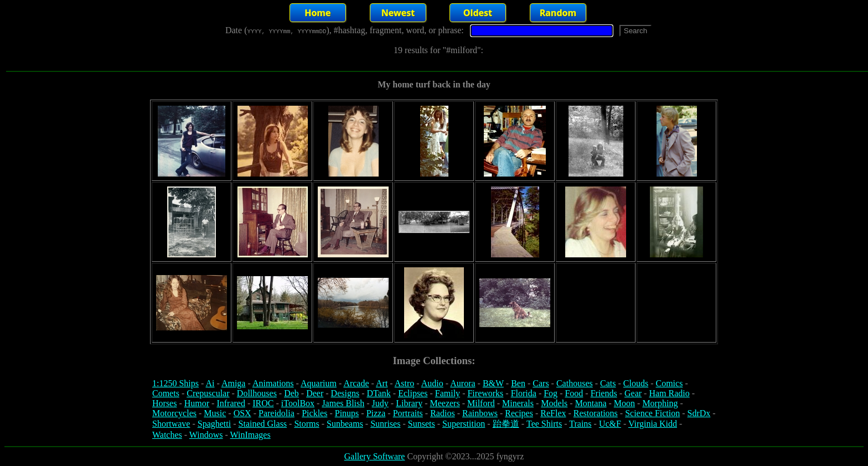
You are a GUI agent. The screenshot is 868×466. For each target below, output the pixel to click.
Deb (291, 393)
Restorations (596, 413)
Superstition (464, 424)
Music (215, 413)
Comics (670, 383)
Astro (405, 383)
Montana (591, 403)
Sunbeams (345, 424)
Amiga (234, 383)
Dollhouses (257, 393)
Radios (442, 413)
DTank (378, 393)
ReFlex (553, 413)
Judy (380, 403)
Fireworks (485, 393)
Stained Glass (263, 424)
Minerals (518, 403)
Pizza (376, 413)
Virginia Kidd (653, 424)
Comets (166, 393)
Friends (604, 393)
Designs (345, 393)
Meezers (445, 403)
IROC (263, 403)
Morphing (660, 403)
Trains (580, 424)
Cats (608, 383)
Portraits (408, 413)
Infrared (231, 403)
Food (574, 393)
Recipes (519, 413)
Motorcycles (174, 413)
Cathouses (575, 383)
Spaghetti (214, 424)
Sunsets (422, 424)
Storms (306, 424)
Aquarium (319, 383)
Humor (197, 403)
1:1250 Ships (175, 383)
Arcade (356, 383)
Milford (481, 403)
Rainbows (480, 413)
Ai (210, 383)
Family (448, 393)
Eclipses (413, 393)
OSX (242, 413)
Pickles (314, 413)
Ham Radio (669, 393)
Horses (164, 403)
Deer (315, 393)
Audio (432, 383)
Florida (524, 393)
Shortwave (171, 424)
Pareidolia (277, 413)
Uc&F (610, 424)
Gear (633, 393)
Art (382, 383)
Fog (551, 393)
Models (554, 403)
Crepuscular (208, 393)
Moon (624, 403)
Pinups (347, 413)
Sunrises (385, 424)
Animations (273, 383)
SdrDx (699, 413)
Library (409, 403)
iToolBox (298, 403)
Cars (541, 383)
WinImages (250, 435)
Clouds (636, 383)
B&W (493, 383)
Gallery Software (375, 456)
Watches (167, 435)
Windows (206, 435)
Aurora (463, 383)
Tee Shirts (544, 424)
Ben (518, 383)
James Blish (343, 403)
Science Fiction (652, 413)
